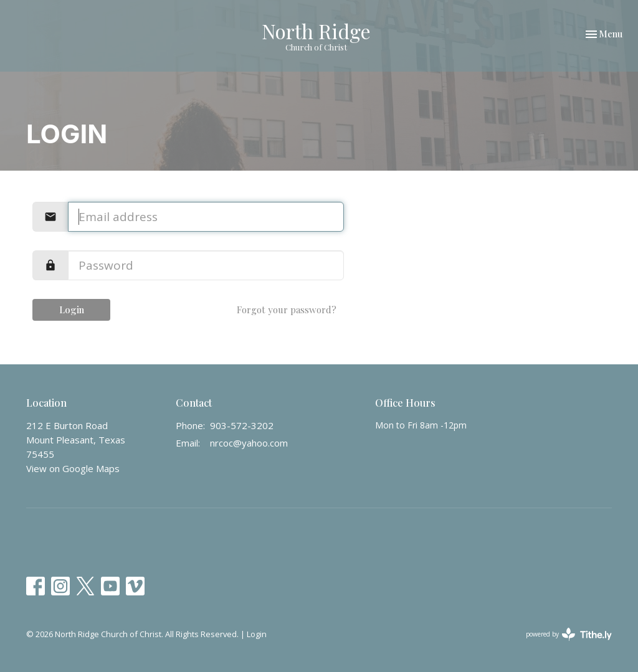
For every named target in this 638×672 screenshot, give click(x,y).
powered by (569, 634)
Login (72, 310)
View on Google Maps (73, 468)
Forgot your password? (287, 310)
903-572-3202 (242, 425)
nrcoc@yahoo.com (249, 443)
